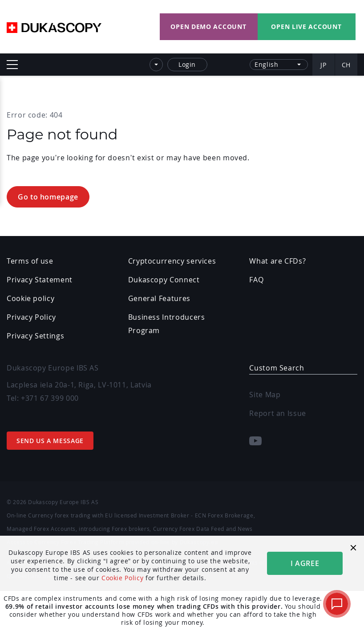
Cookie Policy (122, 578)
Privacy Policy (31, 317)
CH (346, 65)
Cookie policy (30, 298)
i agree (305, 563)
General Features (159, 298)
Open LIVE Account (306, 26)
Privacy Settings (35, 336)
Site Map (265, 395)
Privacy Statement (40, 280)
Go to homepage (48, 197)
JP (323, 65)
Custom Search (277, 368)
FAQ (256, 280)
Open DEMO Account (208, 26)
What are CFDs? (277, 261)
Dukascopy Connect (164, 280)
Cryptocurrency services (172, 261)
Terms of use (30, 261)
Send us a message (50, 441)
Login (187, 64)
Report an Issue (278, 413)
